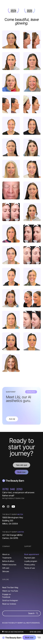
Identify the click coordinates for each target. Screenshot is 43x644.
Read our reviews (9, 604)
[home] (12, 638)
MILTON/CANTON (17, 632)
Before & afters (8, 561)
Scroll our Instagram (10, 600)
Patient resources (9, 565)
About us (6, 554)
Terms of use (30, 568)
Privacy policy (30, 565)
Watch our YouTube (10, 591)
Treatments (7, 558)
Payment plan (30, 558)
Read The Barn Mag (10, 587)
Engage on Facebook (7, 596)
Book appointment (32, 554)
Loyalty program (31, 561)
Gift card (6, 568)
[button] (39, 638)
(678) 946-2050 (35, 632)
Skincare (6, 571)
